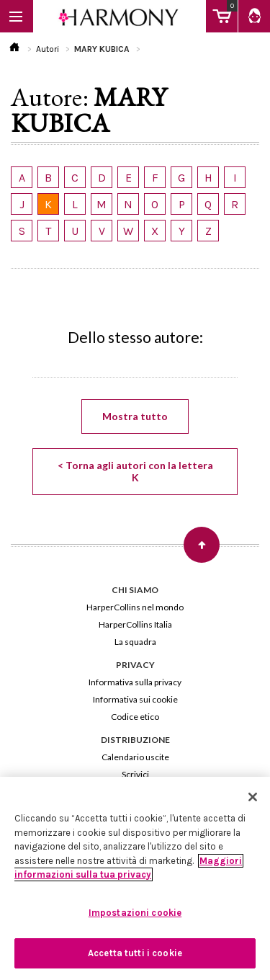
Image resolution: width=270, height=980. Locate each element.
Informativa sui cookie (135, 699)
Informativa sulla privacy (135, 682)
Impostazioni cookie (135, 913)
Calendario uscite (135, 757)
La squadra (135, 642)
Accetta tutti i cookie (135, 953)
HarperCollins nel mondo (135, 607)
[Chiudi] (253, 797)
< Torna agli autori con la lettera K (135, 471)
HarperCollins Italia (135, 624)
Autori (48, 49)
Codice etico (135, 717)
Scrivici (135, 774)
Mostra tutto (135, 416)
